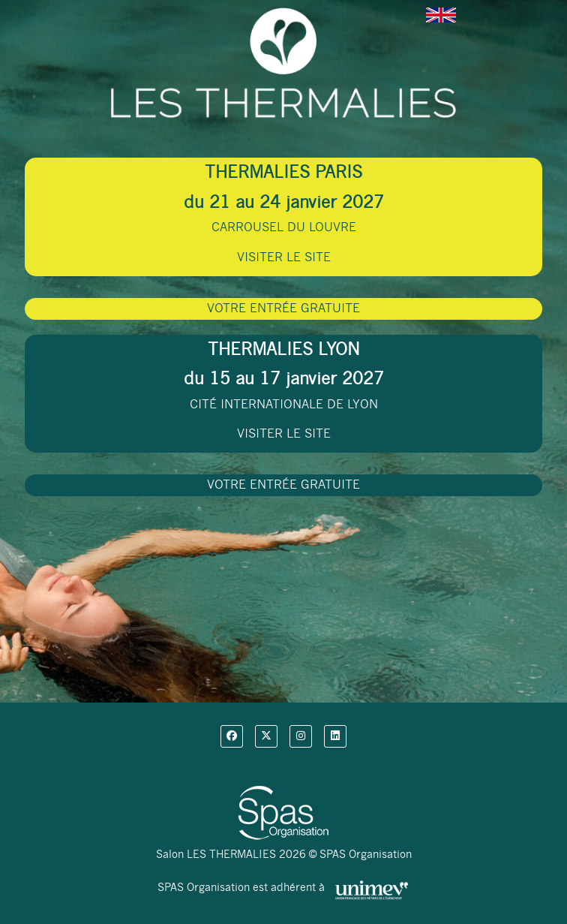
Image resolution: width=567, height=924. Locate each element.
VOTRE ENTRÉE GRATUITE (283, 308)
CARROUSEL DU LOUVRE (284, 213)
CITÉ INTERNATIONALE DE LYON (284, 390)
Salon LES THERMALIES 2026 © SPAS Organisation (284, 854)
